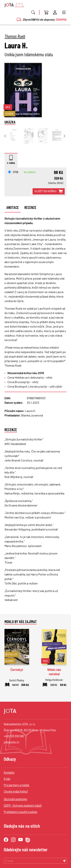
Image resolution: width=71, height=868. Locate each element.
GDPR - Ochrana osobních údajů (23, 805)
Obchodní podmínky (15, 799)
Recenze (30, 207)
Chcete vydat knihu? (16, 791)
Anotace (13, 207)
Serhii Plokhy (17, 680)
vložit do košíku (49, 191)
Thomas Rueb (15, 36)
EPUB (13, 172)
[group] (14, 136)
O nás (7, 779)
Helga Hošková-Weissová (54, 682)
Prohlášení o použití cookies (20, 812)
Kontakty (9, 772)
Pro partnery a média (16, 785)
